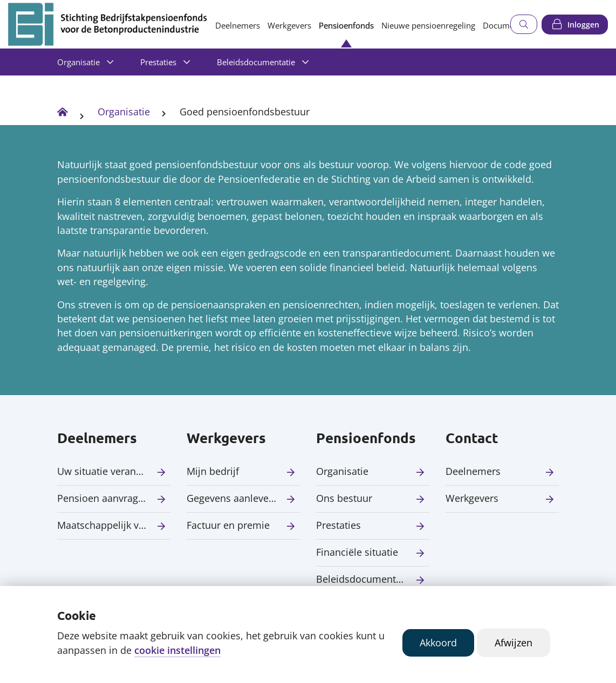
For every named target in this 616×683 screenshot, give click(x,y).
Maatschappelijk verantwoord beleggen (114, 525)
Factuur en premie (228, 525)
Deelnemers (238, 25)
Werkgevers (289, 25)
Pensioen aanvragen (103, 498)
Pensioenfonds (346, 25)
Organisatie (78, 62)
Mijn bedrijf (213, 471)
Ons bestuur (344, 498)
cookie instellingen (177, 650)
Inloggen (583, 25)
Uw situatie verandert (106, 471)
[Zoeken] (524, 24)
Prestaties (158, 62)
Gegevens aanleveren (235, 498)
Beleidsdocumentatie (256, 62)
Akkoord (438, 643)
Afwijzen (514, 643)
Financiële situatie (357, 552)
